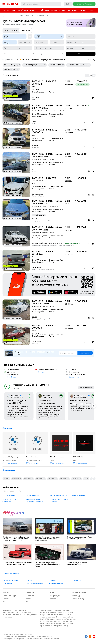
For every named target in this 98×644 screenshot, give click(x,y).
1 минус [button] (41, 372)
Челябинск (53, 599)
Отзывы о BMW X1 (32, 496)
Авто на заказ (17, 10)
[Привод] (57, 42)
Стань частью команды (34, 583)
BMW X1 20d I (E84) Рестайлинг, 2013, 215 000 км (47, 202)
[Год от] (10, 48)
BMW (21, 16)
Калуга (29, 599)
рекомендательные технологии (48, 639)
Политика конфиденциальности (40, 636)
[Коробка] (25, 42)
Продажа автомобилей (10, 16)
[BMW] (15, 36)
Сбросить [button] (59, 54)
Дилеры (7, 428)
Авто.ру (12, 4)
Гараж (91, 10)
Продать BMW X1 (78, 496)
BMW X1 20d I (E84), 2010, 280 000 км (45, 179)
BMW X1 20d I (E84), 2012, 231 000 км (44, 253)
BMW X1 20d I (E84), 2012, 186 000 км (44, 131)
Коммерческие (29, 10)
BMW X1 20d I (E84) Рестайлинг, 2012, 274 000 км (47, 155)
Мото (47, 10)
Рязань (52, 593)
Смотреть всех (9, 470)
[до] (88, 42)
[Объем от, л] (73, 42)
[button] (81, 22)
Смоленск (30, 596)
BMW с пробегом (31, 16)
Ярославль (30, 593)
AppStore (39, 292)
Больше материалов (12, 573)
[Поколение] (81, 36)
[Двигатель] (41, 42)
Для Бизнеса (8, 583)
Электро (40, 10)
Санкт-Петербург (9, 596)
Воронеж (6, 599)
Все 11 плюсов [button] (12, 377)
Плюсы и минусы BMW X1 (58, 496)
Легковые (6, 10)
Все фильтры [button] (9, 54)
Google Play (55, 292)
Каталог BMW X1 (9, 496)
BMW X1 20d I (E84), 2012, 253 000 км (44, 83)
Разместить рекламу (10, 580)
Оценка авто (72, 10)
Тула (28, 602)
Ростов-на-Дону (78, 599)
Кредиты (62, 10)
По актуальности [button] (10, 75)
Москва (6, 593)
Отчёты (54, 10)
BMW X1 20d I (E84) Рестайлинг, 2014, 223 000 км (47, 302)
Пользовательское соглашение (14, 636)
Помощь (29, 580)
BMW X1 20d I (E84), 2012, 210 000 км (44, 327)
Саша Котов (76, 580)
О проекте (53, 580)
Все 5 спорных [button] (74, 377)
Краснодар (76, 596)
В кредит (6, 479)
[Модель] (49, 36)
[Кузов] (10, 42)
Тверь (5, 602)
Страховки (83, 10)
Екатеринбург (54, 596)
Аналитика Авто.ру (56, 583)
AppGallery (71, 292)
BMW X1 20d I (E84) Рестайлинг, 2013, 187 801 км (47, 229)
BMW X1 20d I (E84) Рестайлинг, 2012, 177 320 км (47, 107)
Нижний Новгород (79, 593)
